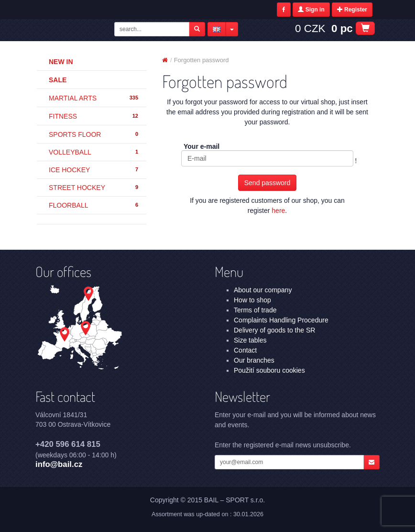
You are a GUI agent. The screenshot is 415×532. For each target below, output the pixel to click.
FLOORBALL (94, 205)
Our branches (254, 360)
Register (352, 10)
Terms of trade (255, 310)
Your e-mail (202, 146)
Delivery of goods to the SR (274, 330)
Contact (245, 350)
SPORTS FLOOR (94, 134)
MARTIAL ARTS (94, 98)
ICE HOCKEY (94, 170)
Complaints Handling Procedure (281, 320)
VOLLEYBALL (94, 152)
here (278, 211)
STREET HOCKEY (94, 188)
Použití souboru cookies (269, 370)
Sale (58, 80)
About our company (263, 290)
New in (61, 62)
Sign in (311, 10)
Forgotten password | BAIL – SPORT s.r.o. (74, 30)
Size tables (250, 340)
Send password (268, 183)
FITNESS (94, 116)
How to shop (252, 300)
